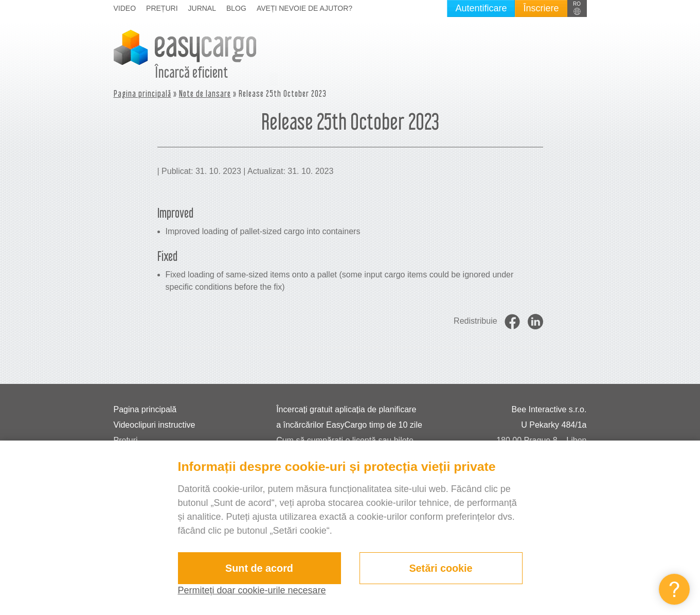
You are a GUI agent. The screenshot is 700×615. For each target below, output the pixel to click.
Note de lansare (205, 93)
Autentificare (481, 8)
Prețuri (162, 8)
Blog (236, 8)
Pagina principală (142, 93)
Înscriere (541, 8)
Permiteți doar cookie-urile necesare (252, 590)
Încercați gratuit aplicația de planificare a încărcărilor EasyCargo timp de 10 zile (349, 417)
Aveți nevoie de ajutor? (304, 8)
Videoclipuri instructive (155, 425)
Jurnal (202, 8)
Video (125, 8)
